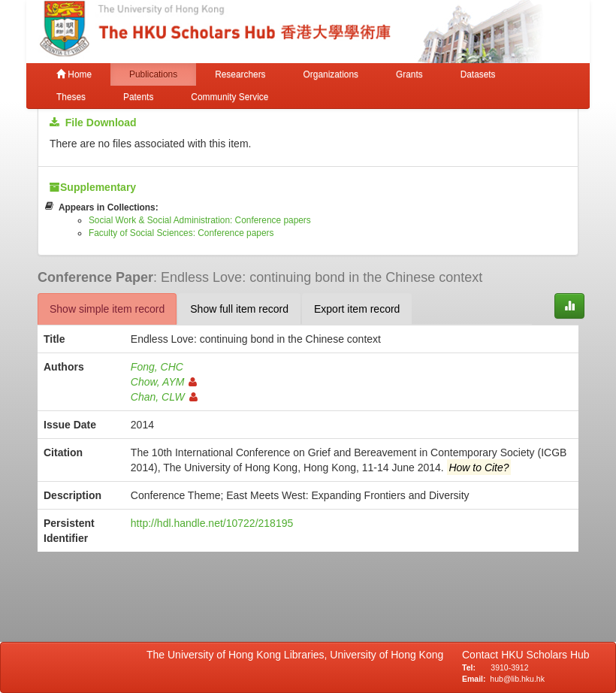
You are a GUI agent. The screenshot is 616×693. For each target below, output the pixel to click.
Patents (138, 97)
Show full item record (239, 309)
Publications (153, 74)
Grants (409, 74)
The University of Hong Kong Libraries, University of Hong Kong (298, 655)
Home (74, 74)
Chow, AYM (164, 382)
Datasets (478, 74)
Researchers (240, 74)
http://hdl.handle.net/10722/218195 (212, 523)
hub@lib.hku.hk (517, 679)
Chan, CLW (164, 397)
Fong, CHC (157, 367)
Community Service (229, 97)
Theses (71, 97)
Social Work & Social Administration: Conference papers (200, 220)
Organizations (331, 74)
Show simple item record (107, 309)
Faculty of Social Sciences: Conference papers (181, 233)
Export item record (357, 309)
